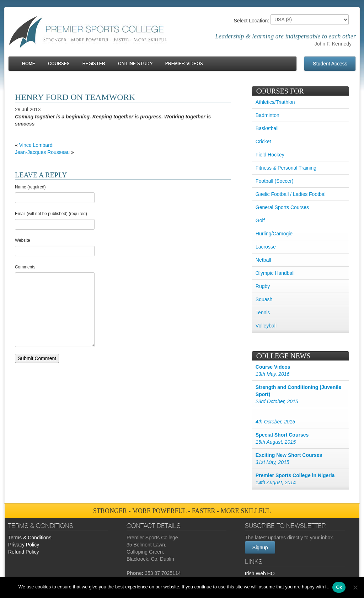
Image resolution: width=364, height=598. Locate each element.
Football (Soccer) (275, 181)
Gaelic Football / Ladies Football (291, 194)
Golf (260, 220)
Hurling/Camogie (274, 234)
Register (94, 64)
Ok (339, 587)
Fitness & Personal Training (286, 168)
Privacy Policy (24, 545)
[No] (355, 587)
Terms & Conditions (30, 538)
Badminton (267, 115)
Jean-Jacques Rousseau (42, 152)
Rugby (263, 286)
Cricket (263, 142)
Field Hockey (270, 155)
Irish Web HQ (260, 573)
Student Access (330, 64)
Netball (263, 260)
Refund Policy (23, 552)
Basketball (267, 128)
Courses (59, 64)
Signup (260, 548)
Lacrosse (266, 247)
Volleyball (266, 326)
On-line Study (135, 64)
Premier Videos (184, 64)
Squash (264, 299)
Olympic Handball (275, 273)
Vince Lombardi (36, 145)
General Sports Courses (282, 207)
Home (29, 64)
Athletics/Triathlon (275, 102)
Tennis (263, 313)
